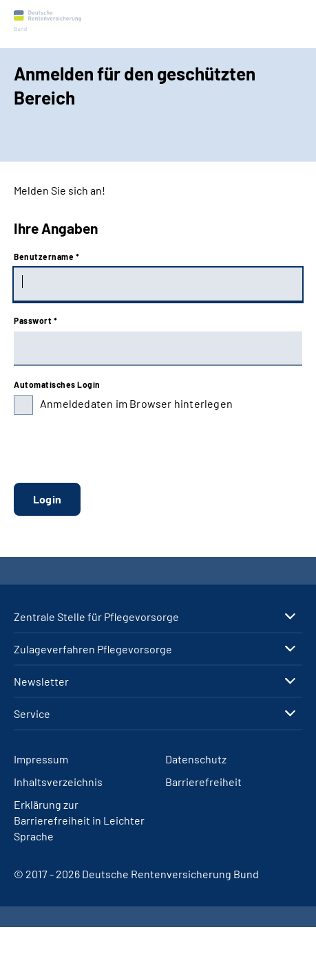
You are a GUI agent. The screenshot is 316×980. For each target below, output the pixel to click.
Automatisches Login (57, 384)
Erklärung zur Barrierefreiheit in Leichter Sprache (79, 820)
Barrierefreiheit (203, 782)
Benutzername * (46, 257)
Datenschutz (196, 759)
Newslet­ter (41, 682)
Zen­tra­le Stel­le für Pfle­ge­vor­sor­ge (96, 617)
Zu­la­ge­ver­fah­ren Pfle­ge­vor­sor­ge (93, 649)
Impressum (41, 759)
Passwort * (35, 320)
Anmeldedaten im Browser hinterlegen (136, 403)
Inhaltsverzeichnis (58, 782)
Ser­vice (32, 714)
